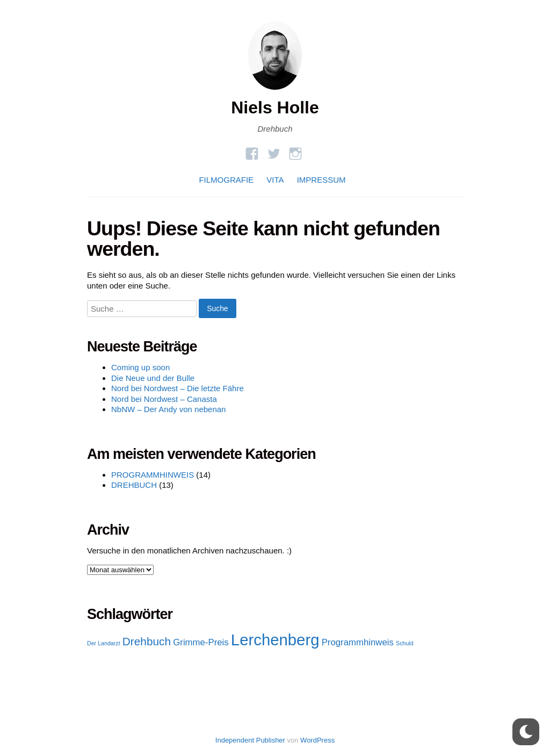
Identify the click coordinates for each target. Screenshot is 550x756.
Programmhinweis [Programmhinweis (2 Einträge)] (358, 642)
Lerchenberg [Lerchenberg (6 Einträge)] (275, 640)
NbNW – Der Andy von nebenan (168, 409)
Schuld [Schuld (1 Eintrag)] (405, 643)
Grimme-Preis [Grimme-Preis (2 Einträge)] (201, 642)
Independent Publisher (250, 740)
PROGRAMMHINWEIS (153, 475)
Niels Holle (275, 107)
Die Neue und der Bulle (153, 378)
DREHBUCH (134, 485)
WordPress (317, 740)
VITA (275, 180)
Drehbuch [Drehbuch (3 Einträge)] (147, 641)
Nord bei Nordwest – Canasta (164, 399)
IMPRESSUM (321, 180)
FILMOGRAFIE (226, 180)
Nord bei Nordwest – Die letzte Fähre (178, 388)
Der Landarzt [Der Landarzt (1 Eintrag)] (104, 643)
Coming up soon (140, 367)
